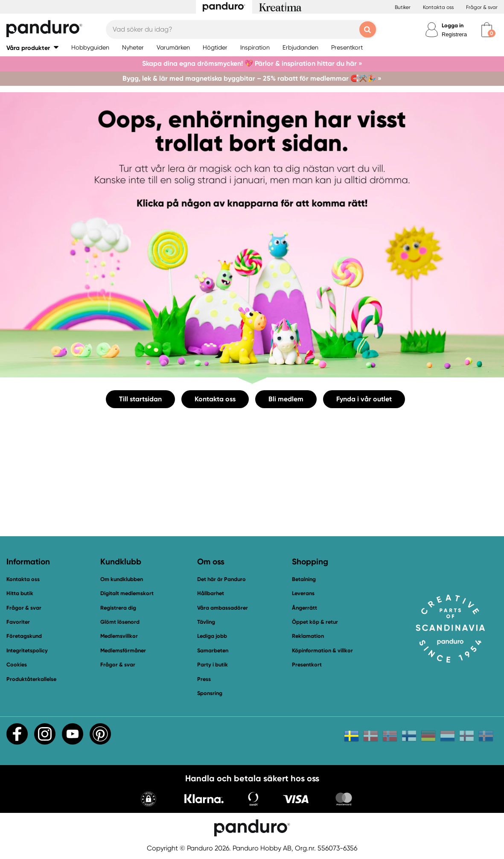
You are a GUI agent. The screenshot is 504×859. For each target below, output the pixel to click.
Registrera (454, 34)
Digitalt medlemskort (127, 593)
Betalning (304, 579)
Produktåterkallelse (31, 679)
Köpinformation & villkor (322, 650)
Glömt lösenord (120, 622)
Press (204, 679)
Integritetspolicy (27, 650)
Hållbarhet (211, 593)
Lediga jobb (212, 636)
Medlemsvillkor (119, 636)
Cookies (17, 665)
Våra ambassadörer (223, 608)
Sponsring (210, 693)
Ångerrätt (304, 608)
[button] (32, 48)
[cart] (487, 30)
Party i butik (213, 665)
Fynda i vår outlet (364, 399)
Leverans (303, 593)
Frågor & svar (482, 7)
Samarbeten (213, 650)
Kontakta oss (438, 7)
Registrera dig (118, 608)
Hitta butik (20, 593)
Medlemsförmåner (123, 650)
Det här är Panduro (221, 579)
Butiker (403, 7)
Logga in (453, 25)
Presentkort (307, 665)
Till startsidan (140, 399)
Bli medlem (286, 399)
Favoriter (18, 622)
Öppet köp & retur (315, 622)
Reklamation (308, 636)
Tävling (206, 622)
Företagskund (24, 636)
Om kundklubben (122, 579)
